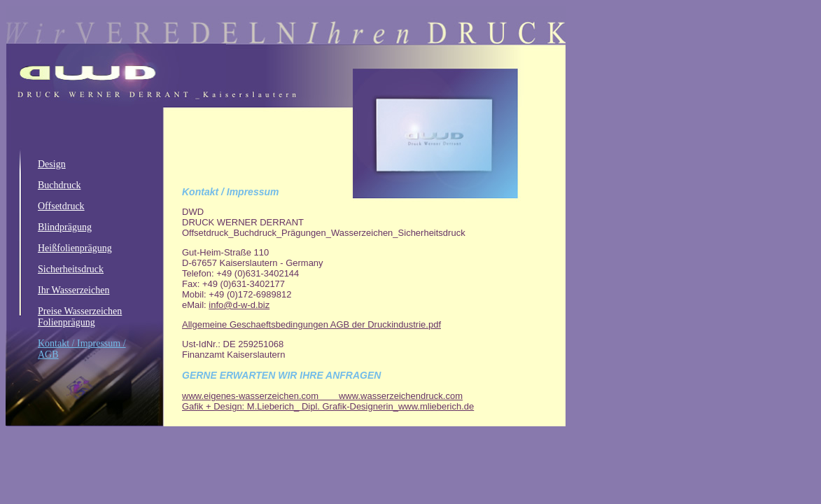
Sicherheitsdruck (71, 269)
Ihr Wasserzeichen (73, 290)
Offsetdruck (61, 206)
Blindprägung (65, 227)
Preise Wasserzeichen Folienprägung (80, 317)
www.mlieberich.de (436, 406)
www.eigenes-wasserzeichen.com (260, 396)
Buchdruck (59, 185)
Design (52, 164)
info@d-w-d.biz (239, 305)
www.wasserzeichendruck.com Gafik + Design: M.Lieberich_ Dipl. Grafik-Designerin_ (322, 401)
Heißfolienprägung (75, 248)
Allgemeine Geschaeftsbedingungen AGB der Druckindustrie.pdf (311, 324)
